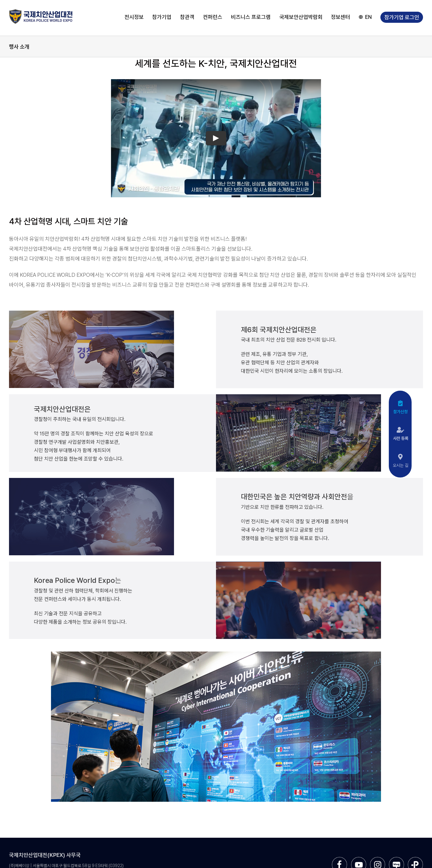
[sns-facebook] (339, 859)
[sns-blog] (396, 859)
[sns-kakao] (415, 859)
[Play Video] (216, 138)
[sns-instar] (378, 859)
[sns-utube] (359, 859)
